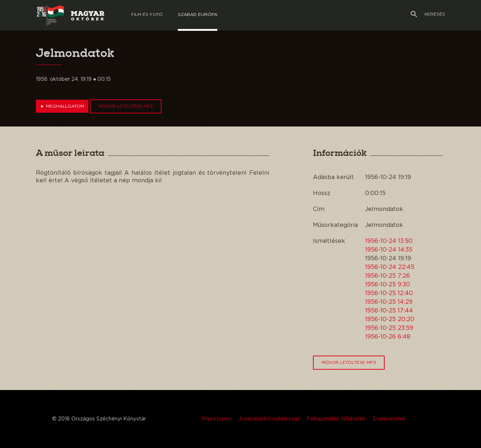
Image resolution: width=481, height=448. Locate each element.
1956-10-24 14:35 (389, 250)
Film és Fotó (147, 14)
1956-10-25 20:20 (390, 319)
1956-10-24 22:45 (390, 267)
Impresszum (217, 419)
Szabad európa (198, 14)
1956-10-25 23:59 (389, 328)
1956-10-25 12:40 (389, 293)
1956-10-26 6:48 (388, 337)
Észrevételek (389, 419)
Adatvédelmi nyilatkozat (269, 419)
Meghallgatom (62, 106)
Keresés (428, 14)
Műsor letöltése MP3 (126, 106)
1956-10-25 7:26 (388, 276)
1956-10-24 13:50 (389, 241)
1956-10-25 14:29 (389, 302)
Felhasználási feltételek (336, 419)
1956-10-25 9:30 (388, 285)
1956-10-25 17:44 (389, 311)
